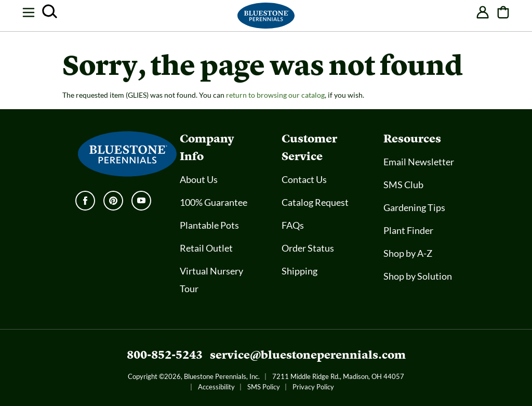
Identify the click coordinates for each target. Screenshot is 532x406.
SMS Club (403, 185)
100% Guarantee (214, 202)
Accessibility (216, 387)
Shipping (300, 271)
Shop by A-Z (408, 253)
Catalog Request (315, 202)
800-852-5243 (165, 355)
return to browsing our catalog (275, 95)
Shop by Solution (418, 276)
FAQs (293, 225)
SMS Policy (264, 387)
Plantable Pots (209, 225)
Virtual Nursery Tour (211, 280)
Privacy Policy (313, 387)
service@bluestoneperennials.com (308, 355)
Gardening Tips (414, 207)
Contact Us (304, 179)
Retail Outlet (206, 248)
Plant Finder (408, 230)
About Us (199, 179)
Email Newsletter (419, 162)
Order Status (308, 248)
